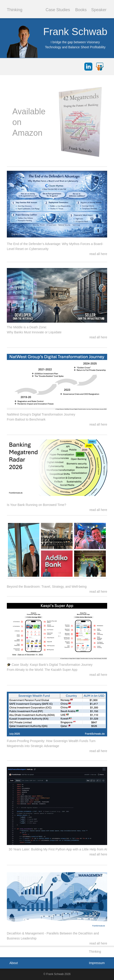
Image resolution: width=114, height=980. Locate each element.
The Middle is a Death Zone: (27, 327)
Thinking (15, 10)
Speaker (99, 10)
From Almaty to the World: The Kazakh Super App (42, 670)
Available (29, 111)
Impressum (97, 963)
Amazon (27, 133)
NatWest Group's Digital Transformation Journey (41, 414)
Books (81, 10)
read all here (98, 943)
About (14, 963)
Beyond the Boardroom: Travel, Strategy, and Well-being (47, 587)
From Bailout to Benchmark (26, 419)
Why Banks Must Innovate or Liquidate (34, 332)
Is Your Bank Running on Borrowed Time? (36, 505)
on (17, 122)
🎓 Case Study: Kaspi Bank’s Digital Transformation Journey (50, 665)
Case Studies (58, 10)
